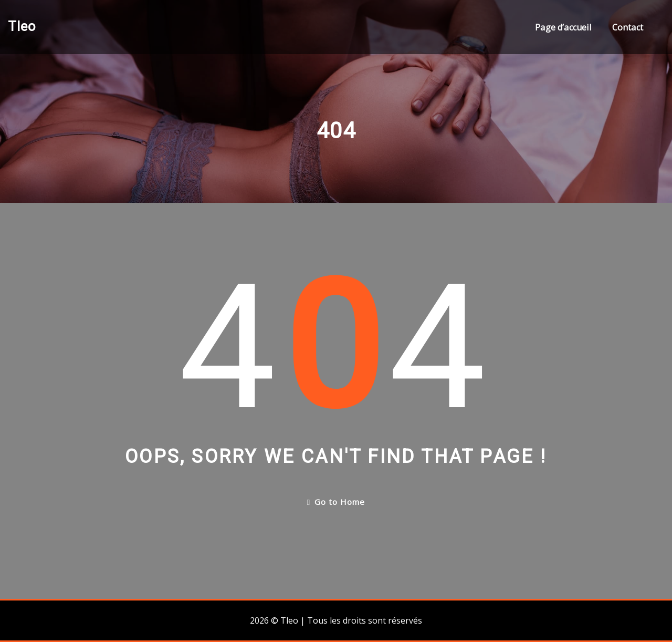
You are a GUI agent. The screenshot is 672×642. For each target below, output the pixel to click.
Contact (628, 27)
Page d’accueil (563, 27)
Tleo (22, 26)
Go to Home (336, 502)
